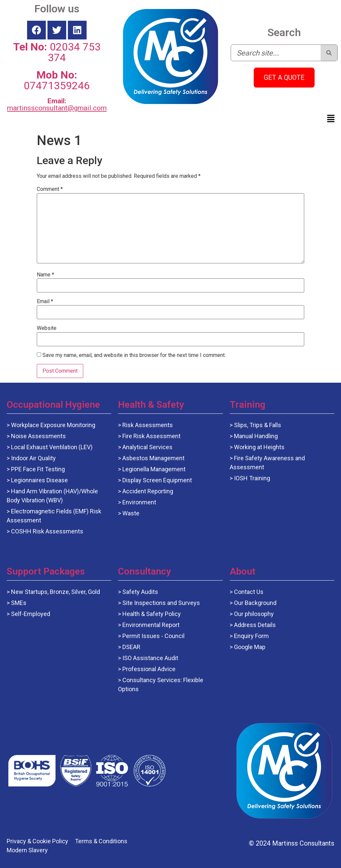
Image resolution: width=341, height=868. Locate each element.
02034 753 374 (57, 52)
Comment (50, 189)
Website (47, 328)
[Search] (329, 53)
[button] (331, 119)
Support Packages (46, 571)
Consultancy (144, 571)
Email (45, 301)
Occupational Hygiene (53, 405)
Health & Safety (151, 405)
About (243, 571)
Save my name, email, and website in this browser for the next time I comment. (134, 355)
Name (45, 275)
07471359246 (57, 80)
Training (248, 405)
